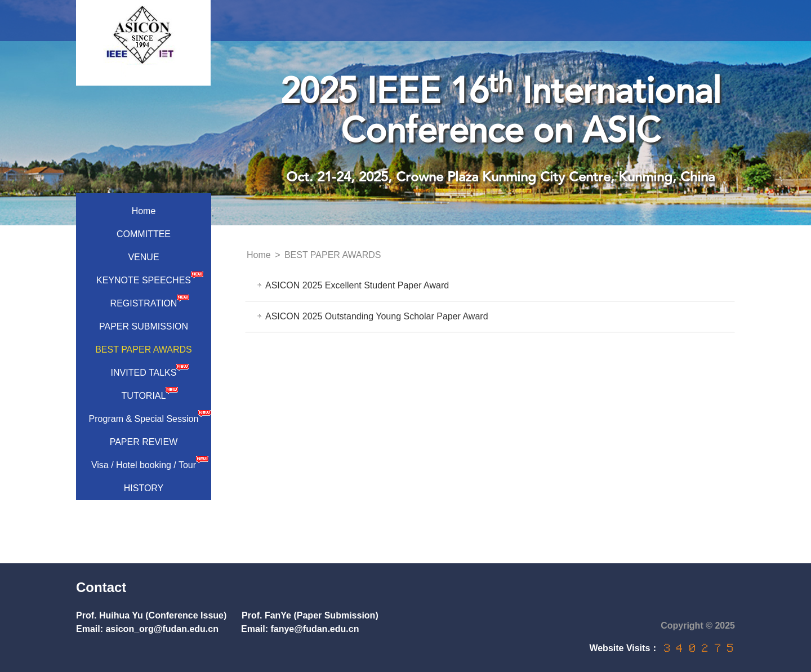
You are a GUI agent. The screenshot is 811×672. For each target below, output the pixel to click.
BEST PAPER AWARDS (144, 350)
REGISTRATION (150, 301)
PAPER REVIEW (144, 442)
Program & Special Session (150, 416)
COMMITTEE (144, 234)
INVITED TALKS (150, 370)
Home (144, 211)
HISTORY (144, 488)
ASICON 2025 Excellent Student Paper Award (357, 285)
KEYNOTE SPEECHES (150, 278)
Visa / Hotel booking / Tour (150, 462)
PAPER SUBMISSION (144, 326)
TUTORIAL (150, 393)
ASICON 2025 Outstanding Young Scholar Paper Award (377, 316)
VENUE (143, 257)
